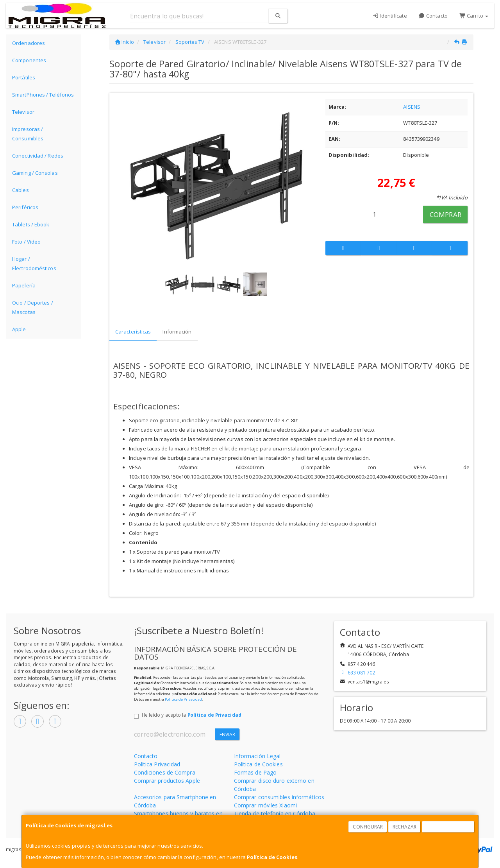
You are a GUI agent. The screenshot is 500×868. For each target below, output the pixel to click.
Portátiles (24, 77)
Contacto (433, 16)
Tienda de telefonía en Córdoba (275, 813)
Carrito (474, 16)
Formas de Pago (255, 772)
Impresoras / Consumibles (28, 134)
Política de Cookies (272, 857)
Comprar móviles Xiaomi (265, 805)
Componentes (29, 60)
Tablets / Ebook (31, 224)
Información (177, 332)
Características (133, 332)
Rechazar (405, 827)
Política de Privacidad (183, 699)
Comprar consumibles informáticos (279, 797)
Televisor (23, 112)
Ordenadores (29, 43)
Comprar (446, 214)
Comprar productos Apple (167, 781)
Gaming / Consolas (35, 173)
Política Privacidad (157, 764)
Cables (21, 190)
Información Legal (257, 756)
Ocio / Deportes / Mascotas (33, 307)
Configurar (368, 827)
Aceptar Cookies (448, 827)
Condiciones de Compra (165, 772)
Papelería (24, 285)
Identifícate (390, 16)
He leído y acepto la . (192, 715)
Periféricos (25, 207)
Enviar (228, 734)
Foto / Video (26, 242)
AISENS (412, 107)
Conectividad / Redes (38, 156)
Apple (19, 329)
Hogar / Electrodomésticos (34, 264)
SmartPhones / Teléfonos (43, 95)
